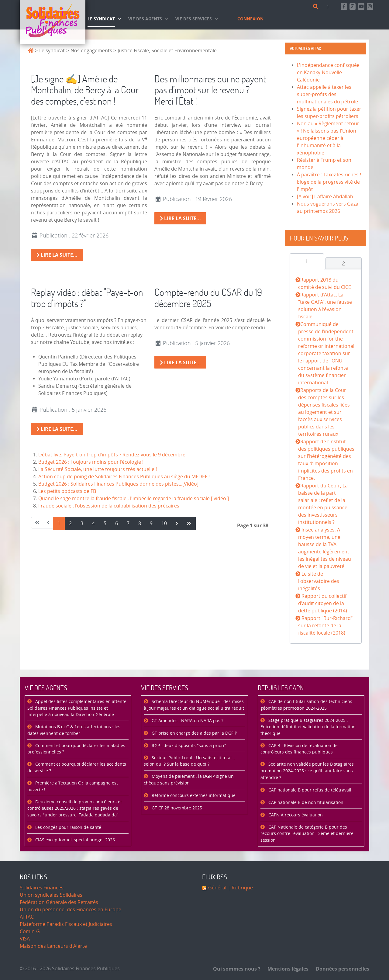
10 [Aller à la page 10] (164, 523)
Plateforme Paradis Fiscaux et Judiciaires (66, 924)
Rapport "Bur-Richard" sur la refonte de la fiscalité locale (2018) (325, 626)
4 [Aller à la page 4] (93, 523)
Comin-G (30, 932)
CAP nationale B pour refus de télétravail (309, 790)
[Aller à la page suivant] (177, 524)
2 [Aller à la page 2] (70, 523)
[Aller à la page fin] (189, 524)
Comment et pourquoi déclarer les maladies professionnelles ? (76, 749)
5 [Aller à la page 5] (105, 523)
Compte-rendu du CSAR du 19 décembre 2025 (208, 298)
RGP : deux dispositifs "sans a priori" (188, 746)
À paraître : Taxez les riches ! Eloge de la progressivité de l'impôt (329, 182)
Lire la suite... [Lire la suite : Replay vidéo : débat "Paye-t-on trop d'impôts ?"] (57, 429)
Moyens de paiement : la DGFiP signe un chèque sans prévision (189, 780)
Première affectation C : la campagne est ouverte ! (73, 786)
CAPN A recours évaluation (295, 815)
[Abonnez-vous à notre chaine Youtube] (361, 7)
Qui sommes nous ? (237, 969)
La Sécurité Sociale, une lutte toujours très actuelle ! (98, 469)
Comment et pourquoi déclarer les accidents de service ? (77, 768)
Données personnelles (341, 969)
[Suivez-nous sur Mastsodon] (353, 7)
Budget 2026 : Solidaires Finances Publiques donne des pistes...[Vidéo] (118, 484)
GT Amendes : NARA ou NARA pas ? (187, 721)
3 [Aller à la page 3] (82, 523)
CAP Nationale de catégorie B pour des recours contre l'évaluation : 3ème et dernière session (307, 834)
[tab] (307, 261)
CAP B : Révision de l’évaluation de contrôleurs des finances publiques (299, 749)
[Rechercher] (317, 7)
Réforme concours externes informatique (193, 796)
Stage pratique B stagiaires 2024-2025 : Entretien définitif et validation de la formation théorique (308, 727)
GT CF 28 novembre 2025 (176, 808)
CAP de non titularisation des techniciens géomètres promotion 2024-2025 (306, 705)
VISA (25, 939)
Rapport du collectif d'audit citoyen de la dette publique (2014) (323, 603)
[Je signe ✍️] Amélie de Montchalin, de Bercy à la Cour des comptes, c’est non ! (85, 90)
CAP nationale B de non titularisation (305, 803)
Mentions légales (286, 969)
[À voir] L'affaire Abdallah (325, 197)
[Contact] (329, 7)
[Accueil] (53, 22)
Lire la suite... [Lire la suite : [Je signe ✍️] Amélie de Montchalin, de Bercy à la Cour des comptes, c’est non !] (57, 255)
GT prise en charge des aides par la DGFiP (194, 733)
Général (217, 888)
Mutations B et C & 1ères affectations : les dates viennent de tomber (74, 730)
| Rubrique (240, 888)
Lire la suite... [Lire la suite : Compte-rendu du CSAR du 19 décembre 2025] (180, 362)
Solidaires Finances (42, 888)
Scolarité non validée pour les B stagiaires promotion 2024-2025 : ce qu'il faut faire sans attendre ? (307, 771)
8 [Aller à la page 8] (140, 523)
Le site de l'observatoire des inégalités (319, 581)
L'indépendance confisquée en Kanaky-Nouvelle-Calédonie (328, 73)
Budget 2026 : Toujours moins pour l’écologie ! (91, 462)
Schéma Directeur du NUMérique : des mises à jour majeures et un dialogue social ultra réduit (194, 705)
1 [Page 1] (59, 523)
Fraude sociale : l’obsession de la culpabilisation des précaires (109, 506)
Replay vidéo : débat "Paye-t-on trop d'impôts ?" (87, 298)
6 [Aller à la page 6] (117, 523)
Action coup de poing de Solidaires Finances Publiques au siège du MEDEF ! (124, 477)
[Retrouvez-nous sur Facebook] (344, 7)
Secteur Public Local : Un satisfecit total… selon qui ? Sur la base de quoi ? (189, 761)
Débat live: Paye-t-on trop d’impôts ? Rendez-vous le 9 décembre (112, 455)
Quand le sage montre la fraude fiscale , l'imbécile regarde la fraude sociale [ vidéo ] (134, 499)
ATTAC (27, 917)
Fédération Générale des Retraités (59, 902)
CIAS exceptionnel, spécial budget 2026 (74, 840)
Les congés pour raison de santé (68, 828)
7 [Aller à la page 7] (128, 523)
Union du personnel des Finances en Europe (71, 910)
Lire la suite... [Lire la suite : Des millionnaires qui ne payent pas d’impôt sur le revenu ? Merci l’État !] (180, 218)
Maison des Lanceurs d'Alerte (53, 946)
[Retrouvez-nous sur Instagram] (370, 7)
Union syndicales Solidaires (51, 895)
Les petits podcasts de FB (67, 491)
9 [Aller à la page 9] (151, 523)
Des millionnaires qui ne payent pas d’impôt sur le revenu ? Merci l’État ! (210, 90)
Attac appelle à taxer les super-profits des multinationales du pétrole (327, 94)
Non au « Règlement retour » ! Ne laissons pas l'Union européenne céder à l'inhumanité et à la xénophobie (328, 138)
